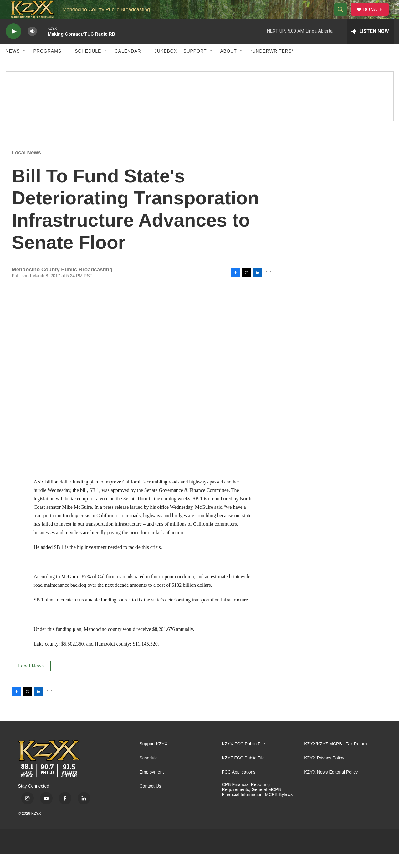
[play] (13, 46)
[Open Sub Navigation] (25, 65)
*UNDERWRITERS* (272, 65)
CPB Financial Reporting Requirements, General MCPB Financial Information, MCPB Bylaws (257, 804)
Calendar (128, 65)
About (228, 65)
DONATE (376, 16)
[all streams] (370, 45)
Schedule (88, 65)
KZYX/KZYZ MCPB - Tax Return (335, 758)
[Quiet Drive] (200, 110)
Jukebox (166, 65)
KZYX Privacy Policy (324, 772)
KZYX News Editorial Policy (331, 786)
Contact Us (150, 800)
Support (195, 65)
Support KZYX (154, 758)
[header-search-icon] (343, 17)
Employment (152, 786)
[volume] (32, 46)
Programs (48, 65)
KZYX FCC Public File (243, 758)
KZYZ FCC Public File (243, 772)
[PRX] (233, 855)
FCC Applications (239, 786)
